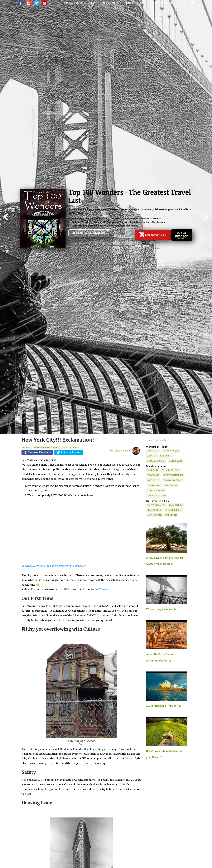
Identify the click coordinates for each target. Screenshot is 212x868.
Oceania (174, 461)
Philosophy (169, 470)
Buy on (182, 235)
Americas (27, 447)
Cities (64, 447)
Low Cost (153, 515)
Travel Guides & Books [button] (80, 3)
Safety (169, 515)
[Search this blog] (165, 440)
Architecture (171, 475)
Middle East (155, 461)
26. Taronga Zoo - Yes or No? (164, 706)
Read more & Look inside (89, 233)
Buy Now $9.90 (153, 235)
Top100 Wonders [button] (165, 3)
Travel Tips (172, 510)
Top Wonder (155, 505)
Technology (155, 496)
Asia (150, 456)
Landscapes (155, 490)
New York (74, 447)
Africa (151, 451)
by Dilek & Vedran (125, 450)
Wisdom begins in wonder (162, 609)
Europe (165, 456)
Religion (153, 485)
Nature (152, 480)
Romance (153, 510)
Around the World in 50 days (46, 447)
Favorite (174, 505)
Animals (170, 485)
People (152, 475)
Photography (171, 480)
